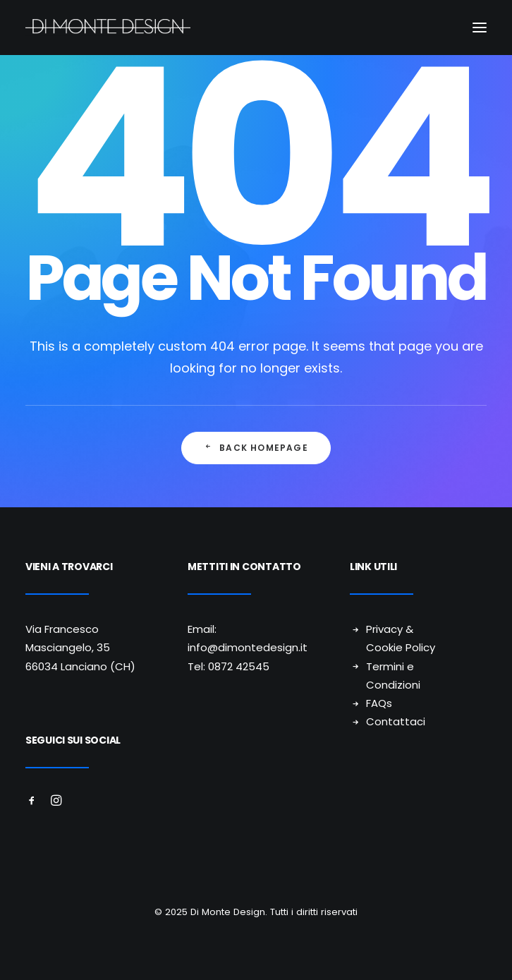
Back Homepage (256, 448)
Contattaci (396, 721)
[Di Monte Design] (256, 28)
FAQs (379, 703)
